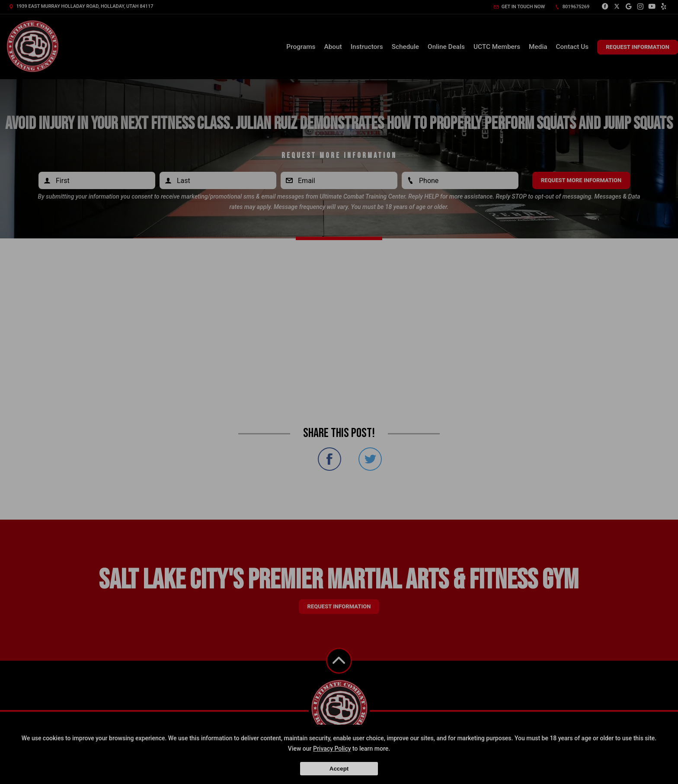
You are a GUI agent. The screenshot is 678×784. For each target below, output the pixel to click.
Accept (339, 769)
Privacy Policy (332, 749)
